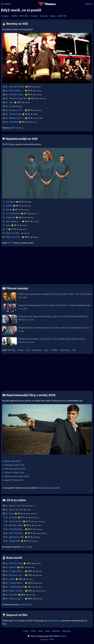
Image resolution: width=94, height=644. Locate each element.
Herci (41, 631)
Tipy (28, 350)
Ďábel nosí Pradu (14, 237)
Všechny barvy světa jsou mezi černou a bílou (17, 599)
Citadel (12, 541)
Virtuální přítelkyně (17, 529)
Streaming (37, 350)
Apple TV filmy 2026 (14, 480)
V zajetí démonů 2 (17, 583)
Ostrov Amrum (16, 521)
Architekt (13, 517)
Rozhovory (65, 350)
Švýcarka (13, 595)
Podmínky (44, 639)
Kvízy (46, 350)
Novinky (12, 350)
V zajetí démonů (16, 587)
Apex (11, 102)
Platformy (66, 631)
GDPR (51, 639)
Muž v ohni (14, 510)
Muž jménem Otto (17, 91)
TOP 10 (10, 243)
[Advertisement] (47, 266)
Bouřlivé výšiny (16, 525)
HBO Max (24, 16)
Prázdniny (14, 122)
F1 (7, 229)
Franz (12, 514)
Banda (9, 210)
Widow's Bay (15, 506)
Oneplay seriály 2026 (14, 465)
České (20, 350)
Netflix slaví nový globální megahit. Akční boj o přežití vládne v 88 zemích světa (55, 294)
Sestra (12, 579)
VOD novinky (17, 128)
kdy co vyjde (26, 547)
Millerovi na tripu (17, 118)
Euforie (9, 206)
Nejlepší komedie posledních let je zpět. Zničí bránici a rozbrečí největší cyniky (54, 305)
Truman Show (15, 114)
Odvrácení (11, 202)
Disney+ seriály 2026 (14, 473)
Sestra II (13, 567)
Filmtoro (63, 636)
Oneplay (5, 16)
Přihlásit (6, 4)
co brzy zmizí (26, 604)
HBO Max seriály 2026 (15, 469)
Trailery (55, 350)
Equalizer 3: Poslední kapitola (17, 110)
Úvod (26, 631)
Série (48, 631)
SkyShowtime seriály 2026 (17, 476)
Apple (53, 16)
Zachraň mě (14, 87)
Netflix (14, 16)
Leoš (11, 106)
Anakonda (11, 217)
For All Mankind (13, 213)
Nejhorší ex (14, 537)
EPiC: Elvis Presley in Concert (17, 533)
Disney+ (34, 16)
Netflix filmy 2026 (13, 461)
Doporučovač (54, 621)
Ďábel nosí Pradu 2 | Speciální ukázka (14, 233)
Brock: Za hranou (17, 591)
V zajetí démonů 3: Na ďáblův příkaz (17, 571)
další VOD (62, 16)
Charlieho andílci (17, 95)
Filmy (33, 631)
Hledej (89, 4)
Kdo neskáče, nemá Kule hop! (14, 221)
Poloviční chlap (16, 98)
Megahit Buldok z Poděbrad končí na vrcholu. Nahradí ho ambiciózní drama (53, 328)
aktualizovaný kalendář (49, 488)
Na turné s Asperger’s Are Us (17, 575)
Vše (74, 350)
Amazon (44, 16)
